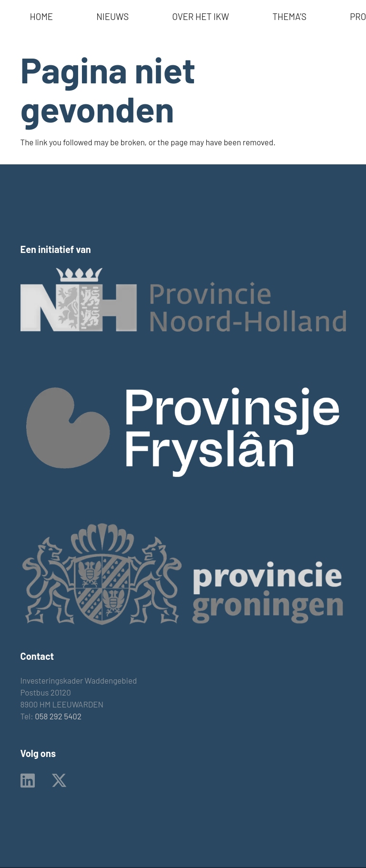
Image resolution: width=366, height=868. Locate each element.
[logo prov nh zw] (183, 300)
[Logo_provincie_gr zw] (183, 573)
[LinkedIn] (28, 780)
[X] (59, 781)
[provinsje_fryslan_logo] (183, 431)
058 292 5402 (58, 716)
